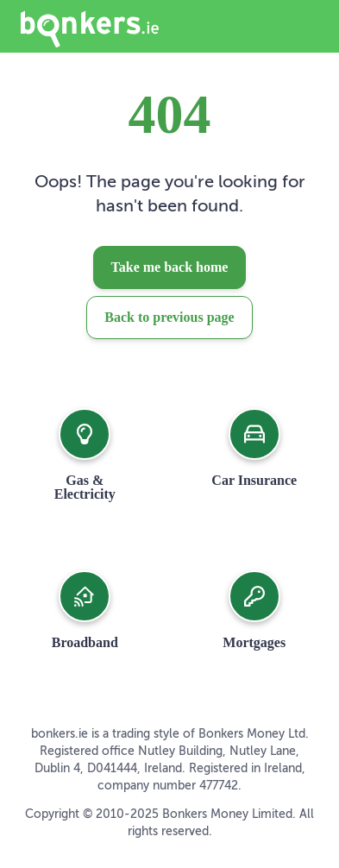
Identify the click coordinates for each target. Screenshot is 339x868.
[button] (85, 455)
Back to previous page (169, 317)
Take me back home (170, 267)
